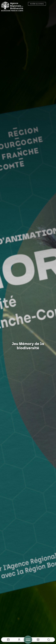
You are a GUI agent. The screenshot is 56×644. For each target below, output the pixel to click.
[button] (49, 640)
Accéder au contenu (37, 4)
